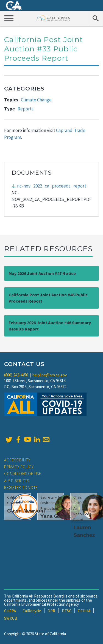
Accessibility (17, 460)
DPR (51, 611)
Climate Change (36, 100)
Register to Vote (21, 488)
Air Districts (17, 481)
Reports (26, 109)
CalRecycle (32, 611)
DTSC (67, 611)
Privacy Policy (19, 467)
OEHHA (84, 611)
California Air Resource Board (53, 18)
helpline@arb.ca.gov (50, 375)
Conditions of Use (23, 474)
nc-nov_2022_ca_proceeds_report (52, 186)
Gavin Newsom (26, 511)
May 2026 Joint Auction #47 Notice (42, 273)
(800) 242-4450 (16, 375)
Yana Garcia (55, 516)
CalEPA (10, 611)
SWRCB (11, 618)
